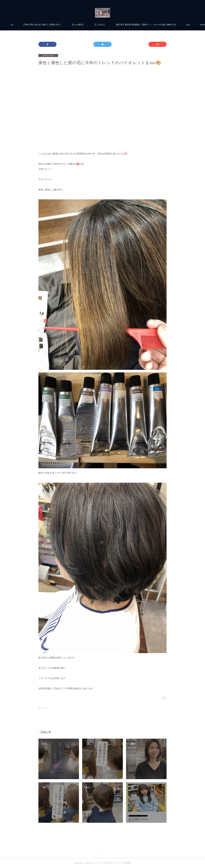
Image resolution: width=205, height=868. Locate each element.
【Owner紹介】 (114, 25)
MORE (153, 25)
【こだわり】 (135, 25)
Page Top (102, 850)
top (48, 25)
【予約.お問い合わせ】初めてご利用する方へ (78, 25)
